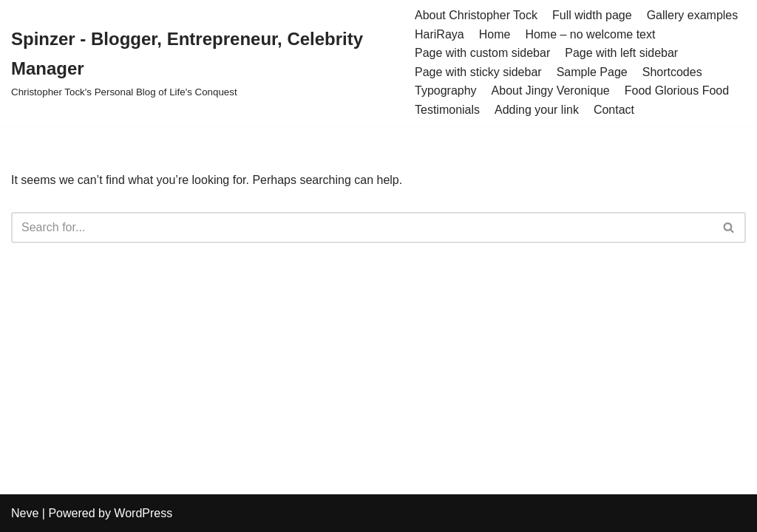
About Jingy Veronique (551, 91)
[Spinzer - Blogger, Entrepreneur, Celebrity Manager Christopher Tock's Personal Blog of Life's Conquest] (202, 63)
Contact (614, 110)
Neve (25, 513)
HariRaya (439, 34)
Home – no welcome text (590, 34)
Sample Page (592, 72)
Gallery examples (693, 15)
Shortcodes (672, 72)
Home (495, 34)
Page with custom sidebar (482, 53)
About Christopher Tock (476, 15)
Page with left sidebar (621, 53)
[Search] (362, 228)
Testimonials (447, 110)
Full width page (592, 15)
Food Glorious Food (677, 91)
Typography (446, 91)
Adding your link (537, 110)
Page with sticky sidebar (478, 72)
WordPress (143, 513)
